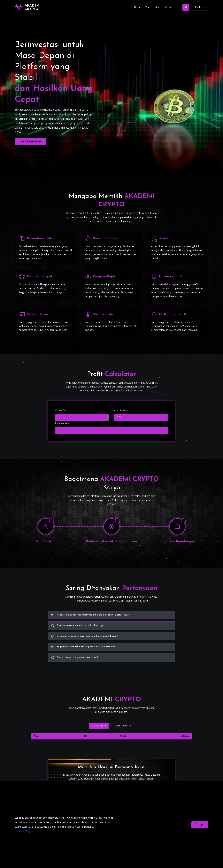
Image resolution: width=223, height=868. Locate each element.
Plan (148, 6)
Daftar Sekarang (30, 142)
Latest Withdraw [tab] (123, 726)
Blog (158, 6)
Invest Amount (121, 410)
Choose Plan (61, 410)
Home (137, 6)
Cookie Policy (22, 831)
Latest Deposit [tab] (99, 726)
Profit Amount (62, 423)
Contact (169, 6)
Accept (200, 825)
